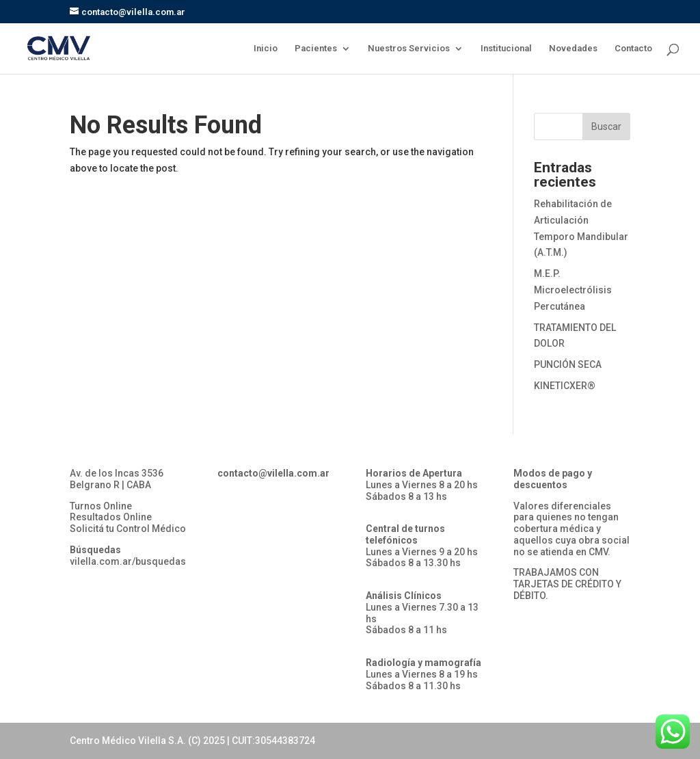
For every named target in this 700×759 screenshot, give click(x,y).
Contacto (633, 49)
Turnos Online (101, 506)
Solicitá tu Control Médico (128, 529)
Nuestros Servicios (409, 49)
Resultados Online (111, 517)
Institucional (506, 49)
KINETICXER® (565, 386)
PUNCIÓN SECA (568, 364)
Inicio (266, 49)
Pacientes (316, 49)
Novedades (573, 49)
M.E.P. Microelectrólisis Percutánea (573, 290)
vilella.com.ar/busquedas (128, 561)
